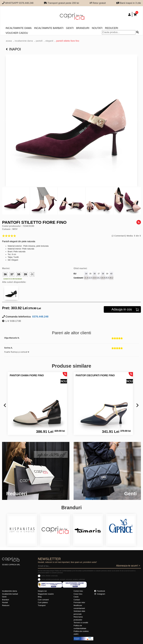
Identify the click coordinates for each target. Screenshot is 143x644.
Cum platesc (43, 602)
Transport (42, 605)
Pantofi (39, 41)
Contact (77, 600)
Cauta (76, 597)
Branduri (83, 28)
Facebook (100, 591)
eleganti (49, 41)
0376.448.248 (40, 317)
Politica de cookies (81, 631)
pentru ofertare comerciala (50, 576)
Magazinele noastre (46, 594)
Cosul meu (78, 594)
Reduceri (112, 28)
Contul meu (78, 591)
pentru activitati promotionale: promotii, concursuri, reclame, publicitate (63, 579)
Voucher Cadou (17, 33)
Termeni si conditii (81, 623)
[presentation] (5, 406)
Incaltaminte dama (19, 28)
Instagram (100, 594)
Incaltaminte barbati (49, 28)
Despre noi (42, 591)
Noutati (97, 28)
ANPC (76, 634)
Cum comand (43, 600)
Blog (40, 597)
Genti (70, 28)
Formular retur (79, 602)
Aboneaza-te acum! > (128, 566)
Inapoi (13, 49)
